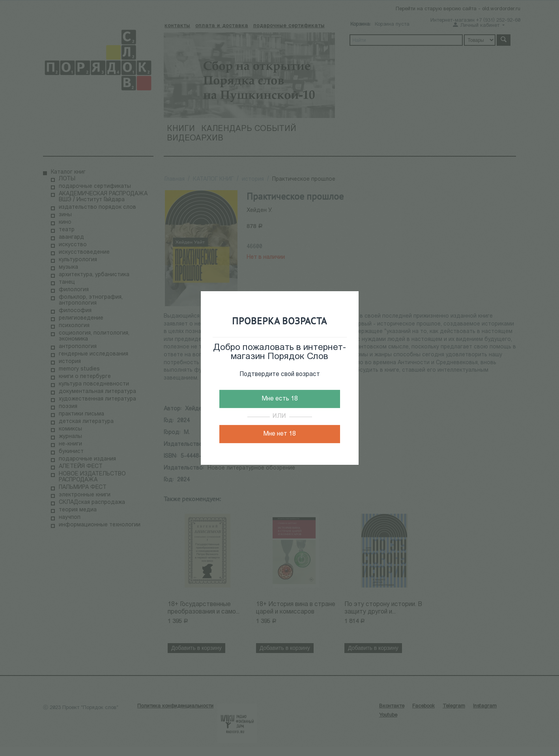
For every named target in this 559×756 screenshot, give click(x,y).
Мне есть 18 (280, 399)
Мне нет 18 (279, 434)
